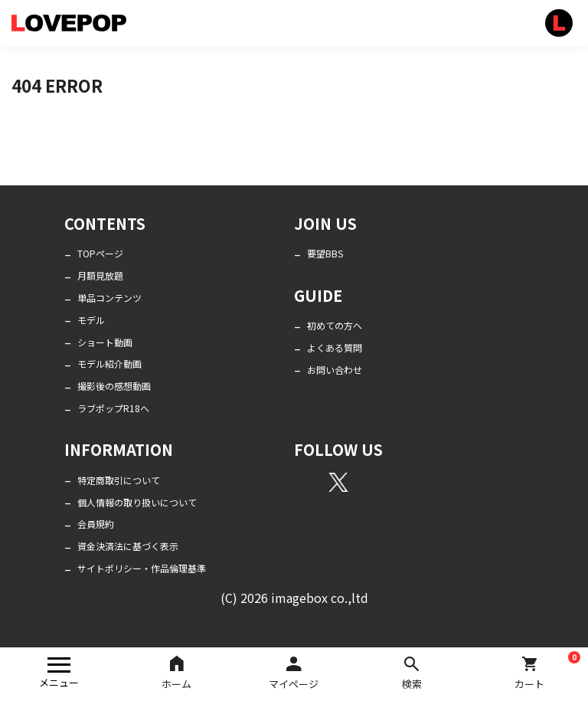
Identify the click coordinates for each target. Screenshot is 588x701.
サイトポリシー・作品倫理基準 (142, 568)
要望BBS (325, 253)
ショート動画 (105, 342)
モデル (91, 320)
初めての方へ (335, 325)
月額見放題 (100, 275)
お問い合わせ (335, 370)
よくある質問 (335, 347)
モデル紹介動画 (109, 364)
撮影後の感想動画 (114, 386)
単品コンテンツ (109, 298)
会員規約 (96, 524)
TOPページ (100, 253)
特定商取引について (119, 480)
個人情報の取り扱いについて (137, 502)
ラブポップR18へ (113, 408)
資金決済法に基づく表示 (128, 546)
